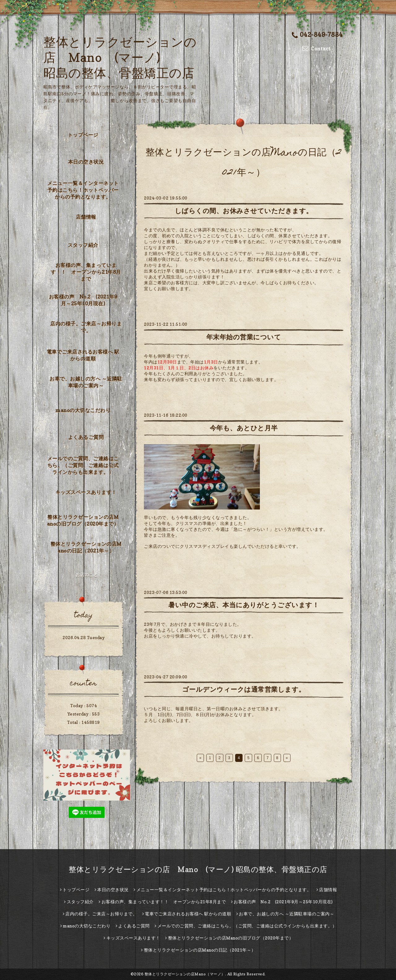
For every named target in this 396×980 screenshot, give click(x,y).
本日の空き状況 (86, 162)
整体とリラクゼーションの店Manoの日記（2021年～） (86, 547)
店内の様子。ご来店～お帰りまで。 (86, 327)
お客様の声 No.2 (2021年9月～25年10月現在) (83, 300)
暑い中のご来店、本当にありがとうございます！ (244, 605)
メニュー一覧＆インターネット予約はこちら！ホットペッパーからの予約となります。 (83, 190)
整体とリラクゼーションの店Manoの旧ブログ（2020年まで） (83, 520)
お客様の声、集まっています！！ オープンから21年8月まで (86, 272)
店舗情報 (86, 217)
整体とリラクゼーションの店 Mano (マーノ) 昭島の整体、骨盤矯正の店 (120, 57)
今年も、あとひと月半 (244, 428)
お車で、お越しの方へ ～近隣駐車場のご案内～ (86, 382)
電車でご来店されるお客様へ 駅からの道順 (83, 355)
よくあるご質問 (86, 437)
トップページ (83, 135)
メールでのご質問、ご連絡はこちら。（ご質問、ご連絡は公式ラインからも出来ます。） (83, 465)
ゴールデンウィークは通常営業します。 (244, 689)
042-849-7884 (317, 35)
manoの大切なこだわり (83, 410)
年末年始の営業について (244, 337)
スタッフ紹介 (83, 245)
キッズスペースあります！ (86, 492)
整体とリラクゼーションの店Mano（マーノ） (185, 974)
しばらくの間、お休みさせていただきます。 (244, 211)
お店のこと (87, 575)
